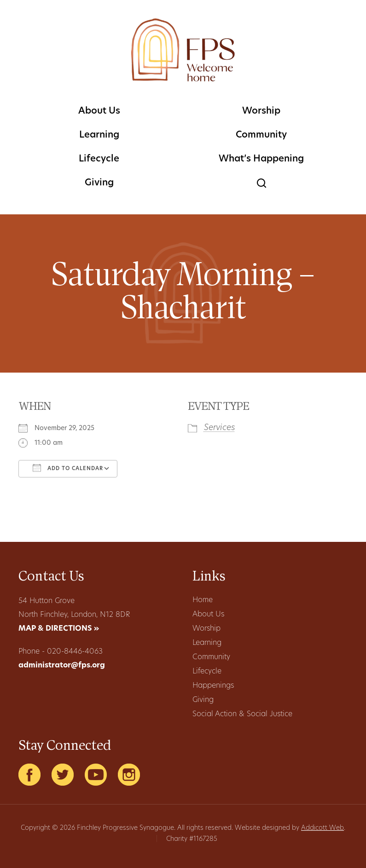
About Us (99, 111)
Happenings (213, 686)
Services (220, 428)
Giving (99, 183)
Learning (99, 135)
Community (261, 135)
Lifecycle (99, 159)
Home (203, 600)
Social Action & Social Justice (242, 714)
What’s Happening (261, 159)
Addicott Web (322, 828)
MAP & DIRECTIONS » (59, 629)
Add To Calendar (68, 468)
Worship (261, 111)
